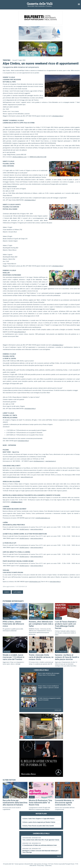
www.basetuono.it (51, 461)
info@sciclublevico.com (19, 157)
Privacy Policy (41, 865)
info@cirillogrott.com (13, 477)
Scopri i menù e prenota (10, 186)
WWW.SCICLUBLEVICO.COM (38, 157)
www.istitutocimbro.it (37, 529)
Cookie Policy (48, 865)
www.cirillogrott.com (27, 477)
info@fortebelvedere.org (43, 518)
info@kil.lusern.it (24, 529)
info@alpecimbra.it (58, 116)
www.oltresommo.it (20, 332)
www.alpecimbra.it (55, 582)
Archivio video (58, 710)
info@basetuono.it (39, 461)
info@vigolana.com (35, 582)
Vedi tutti (59, 856)
